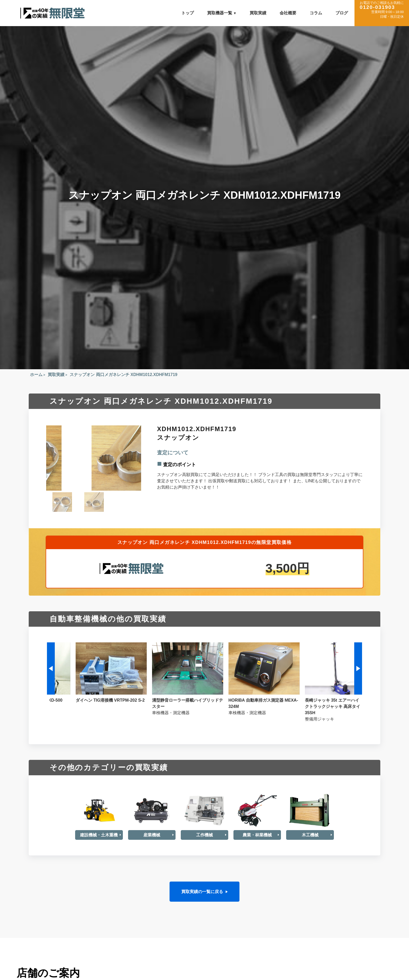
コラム (316, 13)
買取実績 (258, 13)
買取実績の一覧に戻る (202, 891)
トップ (188, 13)
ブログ (342, 13)
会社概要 (288, 13)
